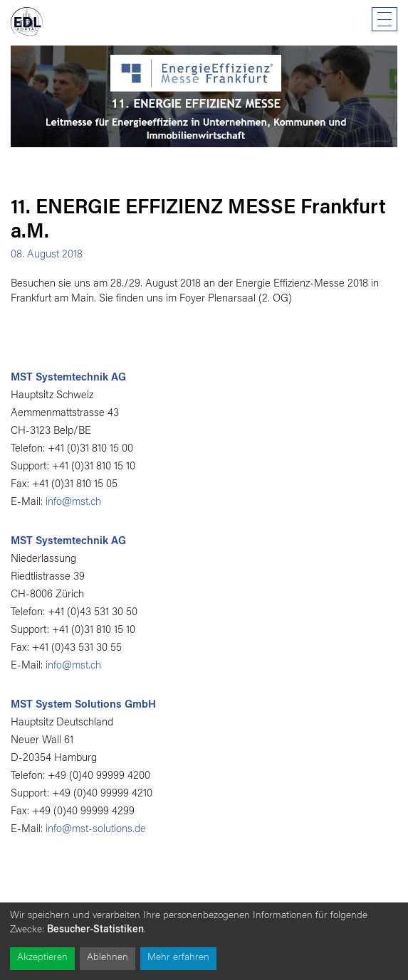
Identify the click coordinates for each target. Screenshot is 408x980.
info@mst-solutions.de (96, 830)
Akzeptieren (42, 958)
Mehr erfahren (178, 958)
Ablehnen (108, 958)
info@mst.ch (73, 502)
